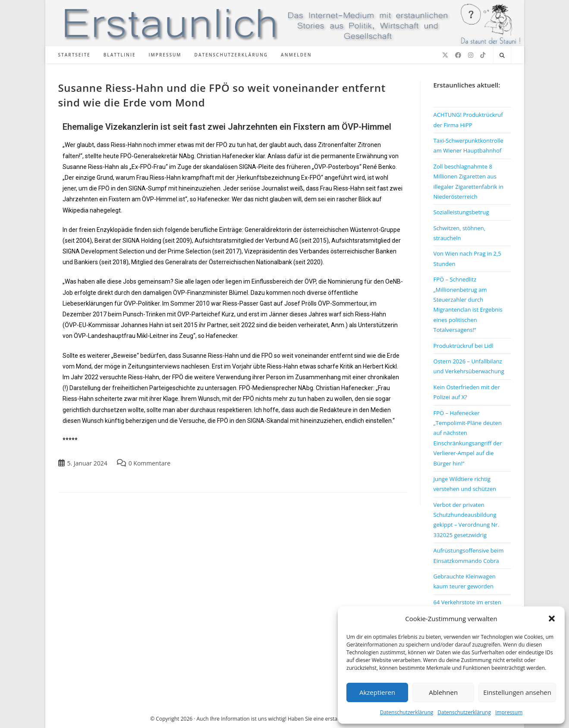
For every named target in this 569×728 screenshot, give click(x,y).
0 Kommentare (149, 463)
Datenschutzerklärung (407, 712)
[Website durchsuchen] (502, 56)
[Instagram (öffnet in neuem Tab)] (471, 55)
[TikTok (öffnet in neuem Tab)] (483, 55)
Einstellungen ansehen (517, 692)
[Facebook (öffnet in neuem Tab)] (458, 55)
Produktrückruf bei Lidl (464, 346)
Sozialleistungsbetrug (461, 212)
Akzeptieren (377, 692)
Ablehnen (443, 692)
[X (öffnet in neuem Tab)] (445, 55)
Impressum (509, 712)
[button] (552, 619)
